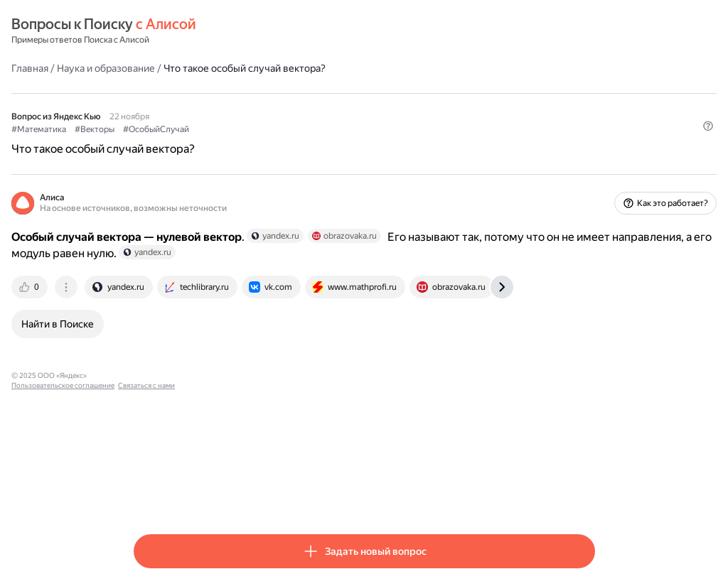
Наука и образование (228, 67)
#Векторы (217, 129)
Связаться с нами (350, 385)
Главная (152, 67)
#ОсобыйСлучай (278, 129)
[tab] (153, 297)
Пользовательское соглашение (267, 385)
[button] (587, 153)
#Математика (161, 129)
